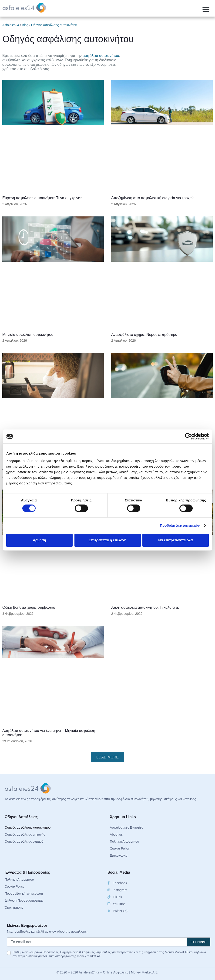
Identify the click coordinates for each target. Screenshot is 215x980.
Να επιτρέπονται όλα (176, 540)
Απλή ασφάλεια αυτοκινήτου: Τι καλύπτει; (145, 607)
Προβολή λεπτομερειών (180, 526)
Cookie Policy (120, 848)
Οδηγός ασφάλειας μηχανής (25, 834)
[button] (206, 9)
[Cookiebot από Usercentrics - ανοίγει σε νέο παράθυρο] (188, 436)
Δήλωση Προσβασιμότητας (24, 900)
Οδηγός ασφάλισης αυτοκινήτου (28, 827)
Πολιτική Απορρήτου (124, 841)
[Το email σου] (97, 942)
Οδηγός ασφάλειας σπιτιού (24, 841)
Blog (25, 25)
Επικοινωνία (119, 855)
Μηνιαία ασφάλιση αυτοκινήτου (28, 335)
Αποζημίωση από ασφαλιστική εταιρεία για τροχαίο (153, 198)
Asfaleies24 (11, 25)
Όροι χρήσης (14, 907)
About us (116, 834)
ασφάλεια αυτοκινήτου (101, 56)
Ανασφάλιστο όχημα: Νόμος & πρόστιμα (144, 335)
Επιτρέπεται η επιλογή (107, 540)
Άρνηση (39, 540)
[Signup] (198, 942)
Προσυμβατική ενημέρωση (24, 893)
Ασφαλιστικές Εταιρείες (126, 827)
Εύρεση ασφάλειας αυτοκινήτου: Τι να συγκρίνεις (42, 198)
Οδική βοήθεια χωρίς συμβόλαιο (29, 607)
